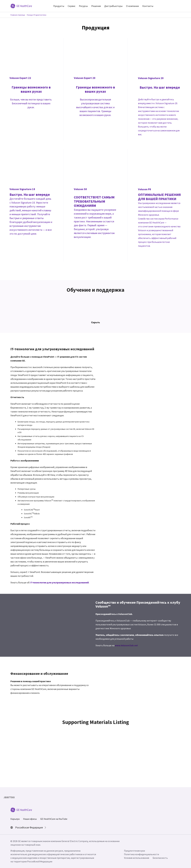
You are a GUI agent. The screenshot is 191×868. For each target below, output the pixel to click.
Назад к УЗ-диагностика (37, 15)
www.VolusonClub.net (126, 645)
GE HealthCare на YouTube (54, 819)
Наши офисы (30, 819)
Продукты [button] (59, 6)
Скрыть (96, 322)
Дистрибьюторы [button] (113, 6)
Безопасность (160, 858)
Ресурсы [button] (83, 6)
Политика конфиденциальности (141, 854)
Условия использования (137, 858)
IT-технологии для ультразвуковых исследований (59, 582)
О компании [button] (132, 6)
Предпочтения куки (134, 851)
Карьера (15, 819)
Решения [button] (96, 6)
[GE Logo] (21, 6)
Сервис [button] (72, 6)
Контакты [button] (148, 6)
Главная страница (18, 15)
